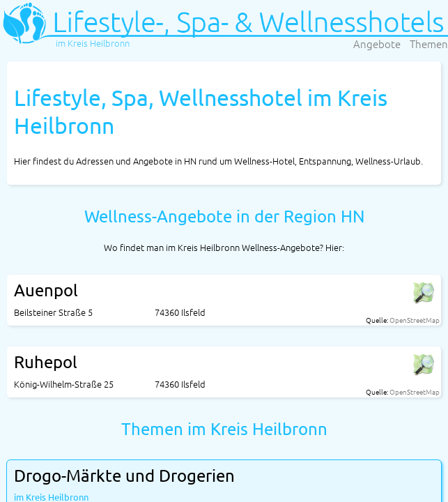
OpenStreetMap (415, 320)
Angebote (377, 44)
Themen (429, 44)
